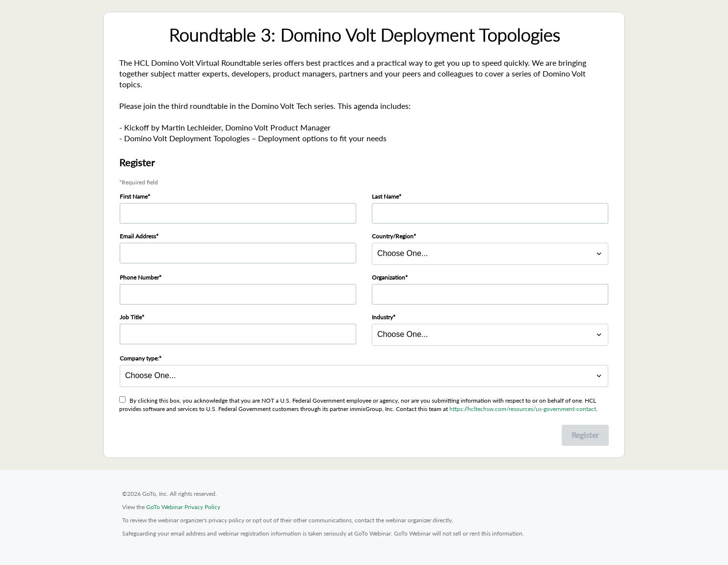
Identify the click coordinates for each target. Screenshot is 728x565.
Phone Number (139, 277)
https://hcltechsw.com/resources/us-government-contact (523, 409)
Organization (389, 277)
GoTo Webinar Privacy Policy (183, 507)
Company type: (139, 358)
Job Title (131, 317)
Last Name (385, 196)
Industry (382, 317)
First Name (134, 196)
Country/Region (393, 236)
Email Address (138, 236)
